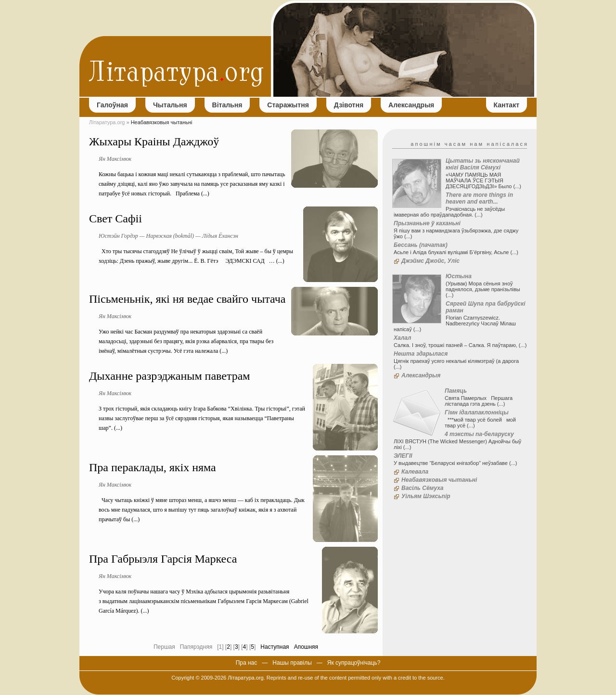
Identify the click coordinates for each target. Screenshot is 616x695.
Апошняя (306, 647)
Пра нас (247, 663)
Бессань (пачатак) (421, 245)
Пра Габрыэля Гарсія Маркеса (163, 559)
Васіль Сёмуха (423, 488)
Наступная (275, 647)
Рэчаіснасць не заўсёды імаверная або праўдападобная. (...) (449, 212)
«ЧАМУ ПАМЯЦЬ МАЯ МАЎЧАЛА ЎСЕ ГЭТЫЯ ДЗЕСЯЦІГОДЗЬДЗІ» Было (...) (483, 180)
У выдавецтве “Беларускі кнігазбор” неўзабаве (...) (455, 463)
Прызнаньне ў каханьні (427, 223)
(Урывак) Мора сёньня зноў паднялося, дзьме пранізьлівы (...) (483, 289)
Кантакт (507, 105)
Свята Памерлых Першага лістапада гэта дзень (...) (479, 401)
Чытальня (170, 105)
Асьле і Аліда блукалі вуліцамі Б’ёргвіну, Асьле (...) (456, 252)
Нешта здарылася (421, 354)
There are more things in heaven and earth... (479, 198)
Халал (403, 338)
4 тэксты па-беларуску (479, 434)
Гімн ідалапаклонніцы (477, 412)
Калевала (415, 472)
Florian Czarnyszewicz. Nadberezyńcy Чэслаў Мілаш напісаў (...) (455, 323)
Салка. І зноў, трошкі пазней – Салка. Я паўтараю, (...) (460, 345)
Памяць (456, 391)
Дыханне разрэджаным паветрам (170, 376)
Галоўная (112, 105)
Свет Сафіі (115, 219)
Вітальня (227, 105)
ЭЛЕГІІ (403, 456)
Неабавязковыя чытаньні (439, 480)
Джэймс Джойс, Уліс (430, 261)
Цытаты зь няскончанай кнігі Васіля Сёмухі (483, 164)
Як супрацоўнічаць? (354, 663)
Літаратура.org (107, 122)
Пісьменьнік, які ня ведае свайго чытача (187, 299)
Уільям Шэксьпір (426, 496)
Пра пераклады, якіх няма (153, 467)
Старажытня (288, 105)
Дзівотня (349, 105)
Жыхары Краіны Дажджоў (154, 142)
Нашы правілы (292, 663)
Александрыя (411, 105)
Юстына (459, 276)
